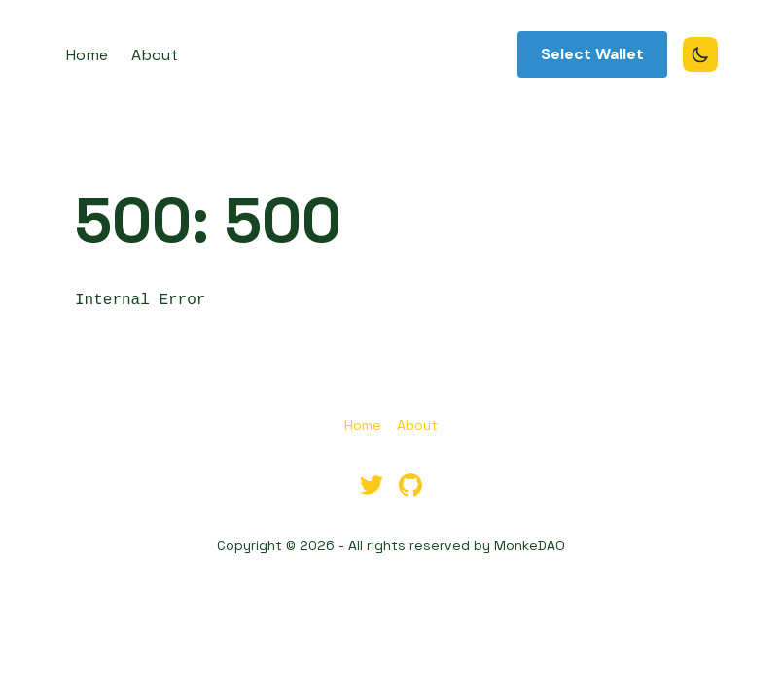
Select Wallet (592, 54)
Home (363, 425)
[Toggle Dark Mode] (700, 54)
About (417, 425)
